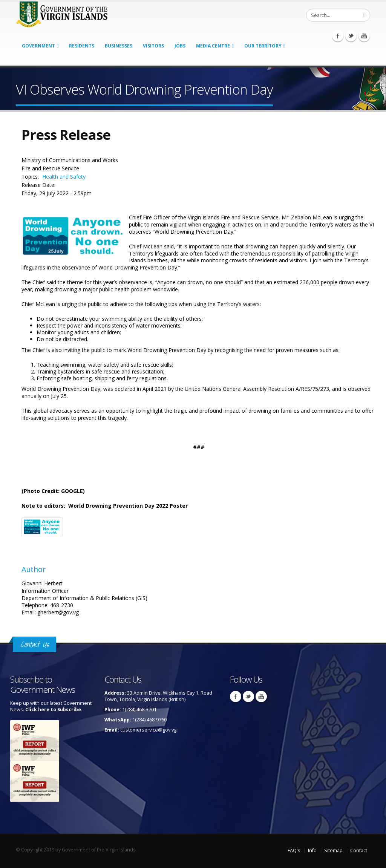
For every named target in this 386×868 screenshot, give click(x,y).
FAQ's (294, 850)
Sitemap (333, 850)
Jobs (180, 46)
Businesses (119, 46)
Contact (359, 850)
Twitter (351, 36)
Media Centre (213, 46)
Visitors (153, 46)
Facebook (338, 36)
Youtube (364, 36)
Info (312, 850)
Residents (82, 46)
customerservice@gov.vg (148, 730)
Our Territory (263, 46)
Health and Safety (64, 177)
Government (38, 46)
